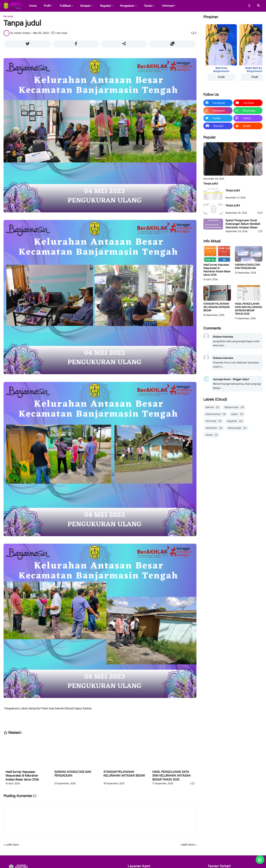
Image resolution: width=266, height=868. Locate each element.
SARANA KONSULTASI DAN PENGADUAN (73, 774)
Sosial (212, 435)
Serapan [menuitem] (85, 6)
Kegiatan (235, 421)
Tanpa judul (211, 183)
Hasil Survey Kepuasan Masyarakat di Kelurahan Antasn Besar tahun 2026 (22, 776)
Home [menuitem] (33, 6)
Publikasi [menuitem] (65, 6)
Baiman (212, 407)
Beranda (8, 16)
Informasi (214, 421)
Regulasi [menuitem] (105, 6)
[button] (249, 6)
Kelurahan (214, 428)
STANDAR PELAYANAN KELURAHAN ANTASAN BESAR (124, 774)
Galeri (237, 414)
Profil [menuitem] (47, 6)
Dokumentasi (216, 414)
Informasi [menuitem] (168, 6)
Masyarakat (237, 428)
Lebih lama (188, 845)
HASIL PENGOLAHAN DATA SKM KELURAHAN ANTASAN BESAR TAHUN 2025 (171, 776)
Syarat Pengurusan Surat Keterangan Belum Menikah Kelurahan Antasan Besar (243, 224)
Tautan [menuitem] (148, 6)
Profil (221, 77)
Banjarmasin (234, 407)
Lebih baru (12, 845)
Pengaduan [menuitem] (127, 6)
